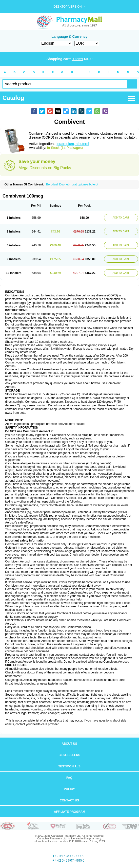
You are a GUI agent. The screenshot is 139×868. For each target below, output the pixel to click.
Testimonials (69, 766)
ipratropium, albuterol (73, 144)
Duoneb (64, 184)
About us (69, 744)
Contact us (69, 800)
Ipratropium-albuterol (85, 184)
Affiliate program (69, 812)
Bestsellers (69, 755)
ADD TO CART (121, 218)
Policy (69, 789)
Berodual (52, 184)
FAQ (69, 778)
